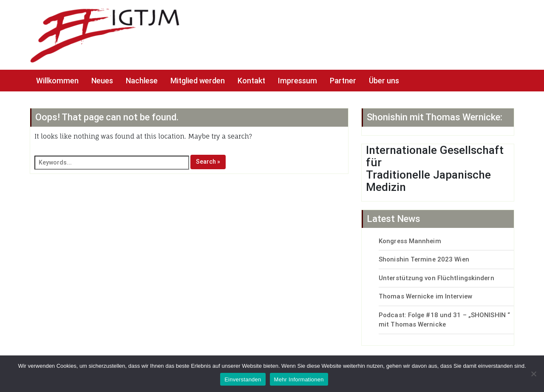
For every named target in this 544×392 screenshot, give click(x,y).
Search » (208, 162)
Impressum (297, 81)
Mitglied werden (198, 81)
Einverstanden (243, 379)
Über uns (384, 81)
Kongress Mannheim (410, 241)
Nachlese (142, 81)
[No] (533, 374)
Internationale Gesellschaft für (435, 156)
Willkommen (57, 81)
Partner (343, 81)
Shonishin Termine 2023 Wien (424, 259)
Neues (102, 81)
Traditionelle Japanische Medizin (428, 181)
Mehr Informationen (299, 379)
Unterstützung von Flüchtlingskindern (436, 278)
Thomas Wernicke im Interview (425, 296)
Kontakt (251, 81)
